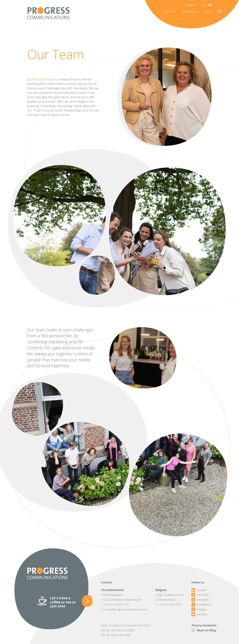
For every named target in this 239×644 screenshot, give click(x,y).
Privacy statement (204, 625)
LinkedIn (199, 590)
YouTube (199, 614)
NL (204, 5)
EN (210, 5)
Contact (191, 5)
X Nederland (201, 604)
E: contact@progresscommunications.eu (124, 609)
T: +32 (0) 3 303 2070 (168, 604)
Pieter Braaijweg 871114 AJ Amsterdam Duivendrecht (121, 597)
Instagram (200, 600)
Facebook (200, 595)
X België (199, 609)
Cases (208, 11)
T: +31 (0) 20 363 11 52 (115, 604)
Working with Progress (43, 79)
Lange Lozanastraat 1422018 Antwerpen (170, 597)
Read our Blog (204, 630)
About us (170, 11)
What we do (190, 11)
